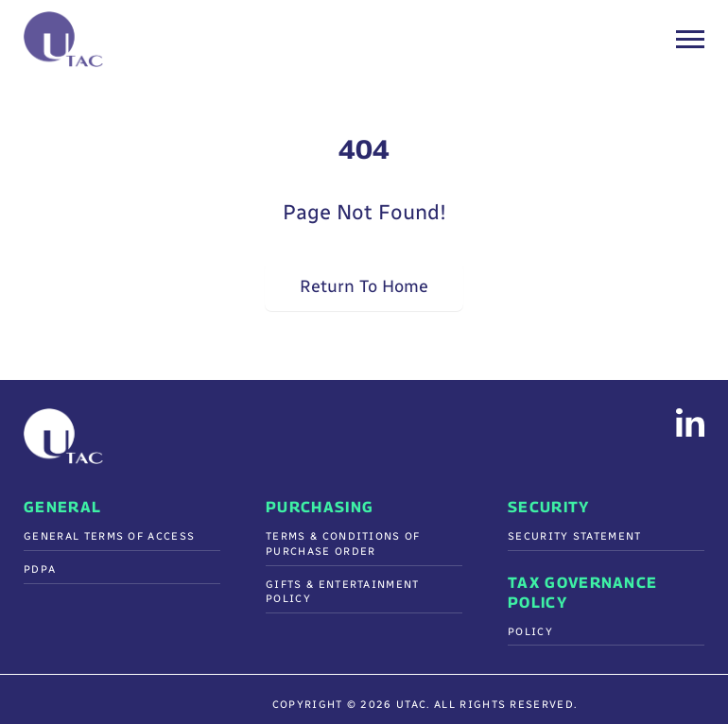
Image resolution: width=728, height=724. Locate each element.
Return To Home (364, 286)
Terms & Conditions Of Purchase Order (343, 544)
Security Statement (575, 536)
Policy (530, 632)
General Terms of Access (109, 536)
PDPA (40, 569)
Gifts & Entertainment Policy (343, 592)
